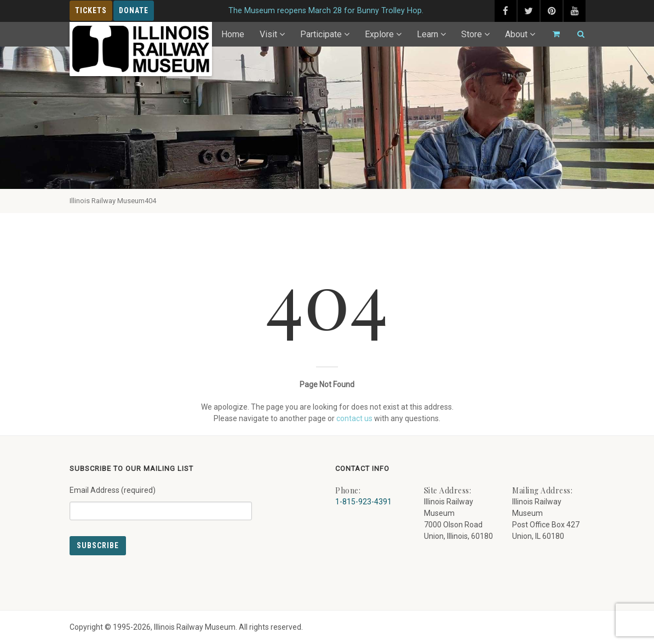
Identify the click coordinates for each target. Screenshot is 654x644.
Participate (321, 34)
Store (472, 34)
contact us (354, 418)
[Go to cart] (552, 34)
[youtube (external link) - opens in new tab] (575, 11)
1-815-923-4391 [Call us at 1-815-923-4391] (363, 502)
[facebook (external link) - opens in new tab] (506, 11)
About (516, 34)
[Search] (576, 34)
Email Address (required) (161, 499)
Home (233, 34)
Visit (268, 34)
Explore (379, 34)
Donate (134, 10)
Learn (428, 34)
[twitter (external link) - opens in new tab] (529, 11)
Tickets (91, 10)
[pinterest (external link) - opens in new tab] (552, 11)
